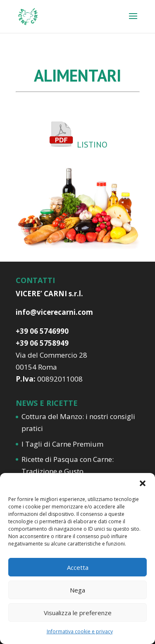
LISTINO (91, 145)
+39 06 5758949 (42, 343)
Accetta (78, 567)
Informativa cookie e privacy (80, 631)
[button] (143, 483)
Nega (77, 590)
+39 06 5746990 (42, 331)
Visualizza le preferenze (78, 613)
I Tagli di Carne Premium (62, 444)
